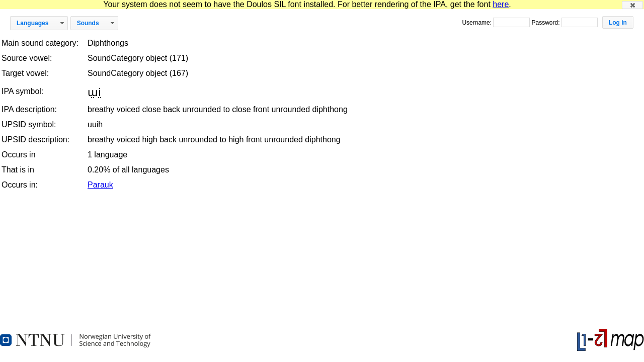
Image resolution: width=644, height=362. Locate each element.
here (501, 4)
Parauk (100, 185)
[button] (632, 5)
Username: (477, 23)
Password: (546, 23)
